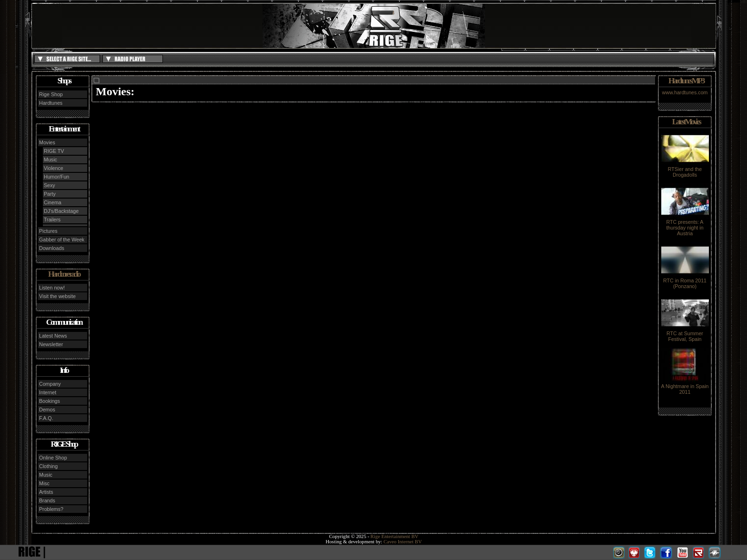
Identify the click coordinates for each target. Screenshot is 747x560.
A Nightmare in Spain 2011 (685, 387)
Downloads (52, 248)
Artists (46, 492)
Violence (54, 168)
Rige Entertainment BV (395, 536)
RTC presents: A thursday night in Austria (685, 225)
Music (50, 160)
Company (50, 384)
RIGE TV (54, 151)
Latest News (53, 336)
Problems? (51, 509)
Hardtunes (51, 103)
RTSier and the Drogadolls (685, 170)
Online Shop (53, 458)
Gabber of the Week (62, 240)
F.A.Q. (46, 418)
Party (50, 194)
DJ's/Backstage (61, 211)
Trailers (52, 220)
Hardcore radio (64, 274)
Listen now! (52, 288)
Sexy (50, 185)
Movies (47, 142)
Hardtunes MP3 (686, 81)
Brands (47, 500)
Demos (47, 410)
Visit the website (57, 296)
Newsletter (51, 344)
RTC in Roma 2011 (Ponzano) (685, 281)
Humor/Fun (56, 177)
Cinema (53, 202)
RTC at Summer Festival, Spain (685, 334)
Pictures (48, 231)
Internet (48, 392)
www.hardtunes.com (685, 92)
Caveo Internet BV (403, 542)
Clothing (48, 466)
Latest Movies (686, 122)
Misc (44, 483)
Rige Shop (51, 94)
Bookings (50, 401)
